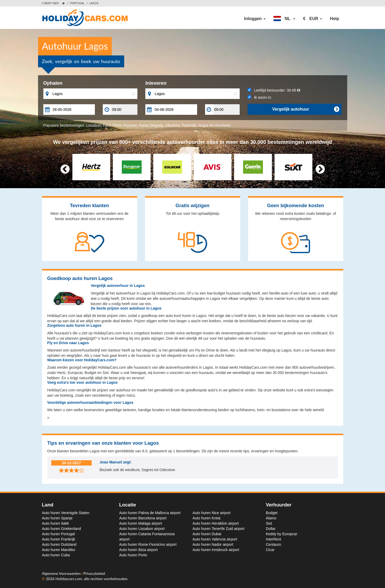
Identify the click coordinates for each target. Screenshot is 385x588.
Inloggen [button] (255, 19)
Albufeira (172, 125)
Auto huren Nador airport (213, 544)
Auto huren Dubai (207, 534)
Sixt (269, 523)
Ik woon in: (260, 97)
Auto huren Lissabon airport (142, 529)
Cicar (270, 550)
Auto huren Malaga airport (141, 523)
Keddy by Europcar (282, 534)
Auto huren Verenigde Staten (66, 513)
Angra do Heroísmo (214, 125)
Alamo (271, 518)
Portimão (189, 125)
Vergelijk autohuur (306, 109)
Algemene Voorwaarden (62, 573)
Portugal (77, 3)
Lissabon (94, 125)
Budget (272, 513)
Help (335, 19)
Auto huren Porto (133, 555)
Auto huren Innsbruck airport (216, 550)
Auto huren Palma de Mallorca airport (150, 513)
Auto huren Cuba (56, 555)
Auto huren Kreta (207, 518)
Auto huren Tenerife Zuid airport (219, 529)
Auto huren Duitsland (59, 544)
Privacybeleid (94, 573)
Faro (107, 125)
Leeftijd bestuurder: (274, 90)
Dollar (271, 529)
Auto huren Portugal (59, 534)
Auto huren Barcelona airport (143, 518)
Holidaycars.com (69, 579)
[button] (284, 19)
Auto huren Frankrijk (59, 539)
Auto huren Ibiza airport (138, 550)
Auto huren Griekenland (62, 529)
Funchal (130, 125)
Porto (117, 125)
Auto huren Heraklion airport (216, 523)
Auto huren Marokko (59, 550)
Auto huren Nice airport (212, 513)
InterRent (273, 539)
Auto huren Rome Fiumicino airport (148, 544)
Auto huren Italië (55, 523)
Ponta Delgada (151, 125)
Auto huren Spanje (57, 518)
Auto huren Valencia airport (215, 539)
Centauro (273, 544)
